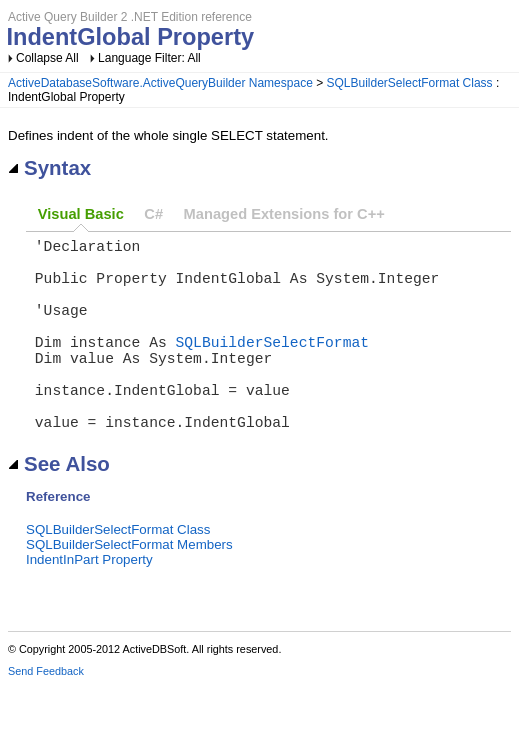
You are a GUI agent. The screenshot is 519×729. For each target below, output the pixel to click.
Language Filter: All (149, 58)
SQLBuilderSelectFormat (272, 365)
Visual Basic (81, 214)
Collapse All (47, 58)
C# (153, 214)
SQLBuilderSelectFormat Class (410, 83)
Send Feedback (46, 715)
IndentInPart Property (89, 603)
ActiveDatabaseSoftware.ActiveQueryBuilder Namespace (160, 83)
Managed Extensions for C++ (284, 214)
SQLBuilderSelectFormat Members (129, 588)
